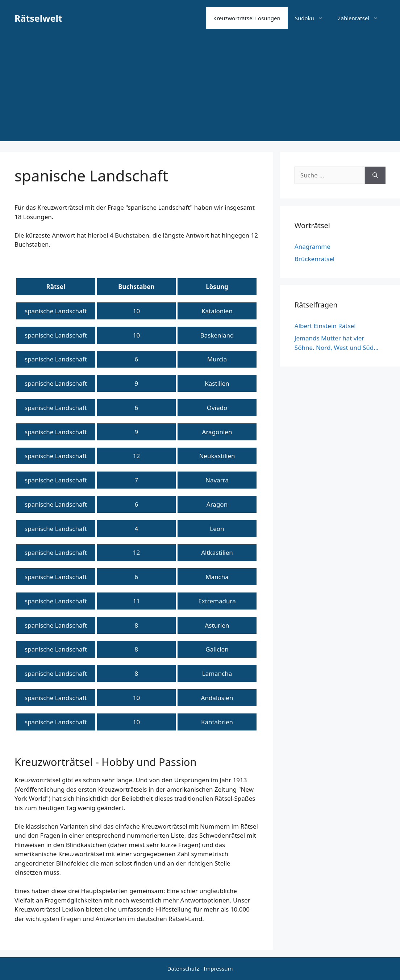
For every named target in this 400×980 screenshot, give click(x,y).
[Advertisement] (200, 91)
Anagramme (312, 246)
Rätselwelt (38, 18)
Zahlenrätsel (362, 18)
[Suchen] (375, 175)
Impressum (218, 968)
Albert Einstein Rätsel (325, 326)
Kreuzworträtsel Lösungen (247, 18)
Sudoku (313, 18)
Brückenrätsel (314, 259)
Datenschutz (183, 968)
